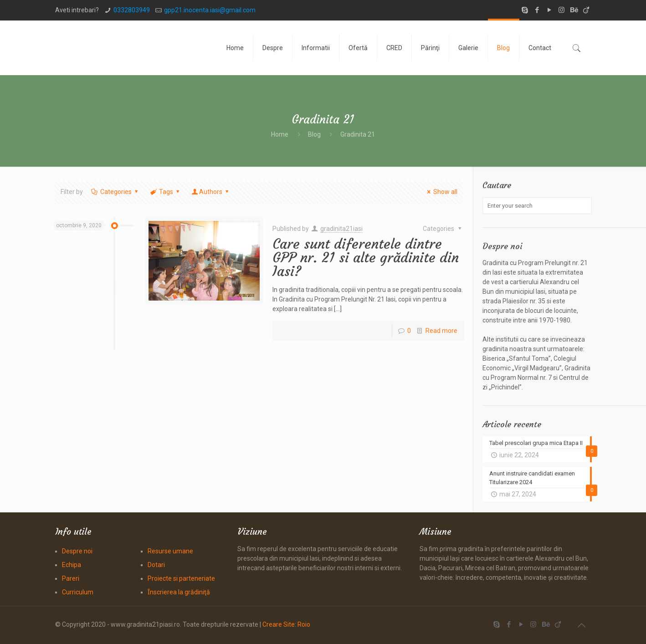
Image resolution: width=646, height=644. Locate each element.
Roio (304, 624)
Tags (165, 192)
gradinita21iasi (341, 229)
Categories (115, 192)
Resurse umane (170, 551)
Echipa (72, 565)
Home (280, 134)
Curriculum (78, 592)
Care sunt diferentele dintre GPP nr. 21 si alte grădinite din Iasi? (366, 258)
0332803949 (132, 10)
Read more (441, 331)
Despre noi (77, 551)
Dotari (156, 565)
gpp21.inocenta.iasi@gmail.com (210, 10)
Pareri (71, 578)
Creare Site (279, 624)
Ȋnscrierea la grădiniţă (179, 592)
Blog (314, 134)
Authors (211, 192)
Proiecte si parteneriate (181, 578)
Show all (441, 192)
